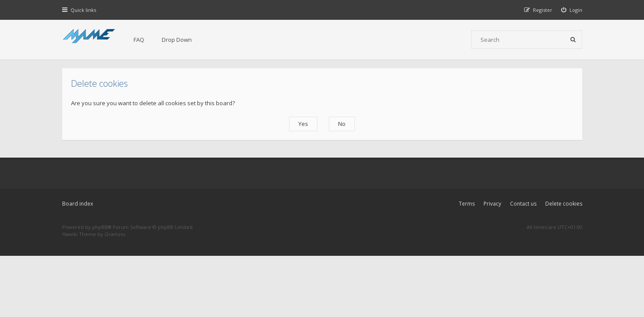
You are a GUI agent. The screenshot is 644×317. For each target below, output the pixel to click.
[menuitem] (572, 10)
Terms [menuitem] (467, 204)
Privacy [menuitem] (492, 204)
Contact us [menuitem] (523, 204)
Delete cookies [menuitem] (564, 204)
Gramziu (115, 234)
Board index (78, 204)
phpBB (100, 227)
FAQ (139, 40)
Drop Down (177, 40)
